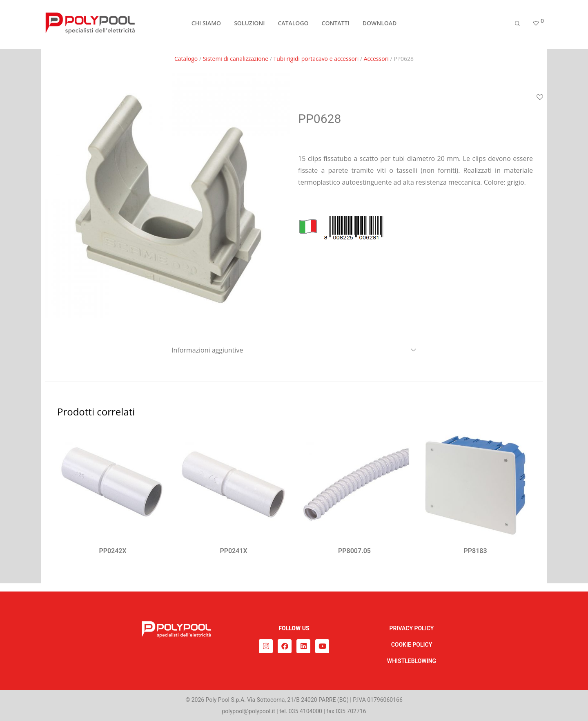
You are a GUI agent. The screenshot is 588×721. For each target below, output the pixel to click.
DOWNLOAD (380, 25)
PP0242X (112, 551)
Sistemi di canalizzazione (236, 59)
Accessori (376, 59)
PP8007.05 (354, 551)
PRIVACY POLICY (412, 628)
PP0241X (233, 551)
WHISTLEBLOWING (412, 661)
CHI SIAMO (206, 25)
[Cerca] (517, 26)
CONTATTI (336, 25)
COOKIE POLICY (412, 645)
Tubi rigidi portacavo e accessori (316, 59)
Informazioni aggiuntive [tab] (207, 350)
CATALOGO (293, 25)
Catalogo (186, 59)
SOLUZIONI (249, 25)
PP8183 (475, 551)
